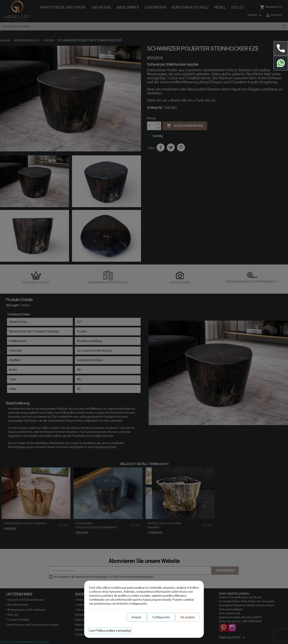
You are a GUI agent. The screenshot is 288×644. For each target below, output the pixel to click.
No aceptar (188, 617)
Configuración (161, 617)
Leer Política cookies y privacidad (110, 631)
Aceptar (137, 617)
